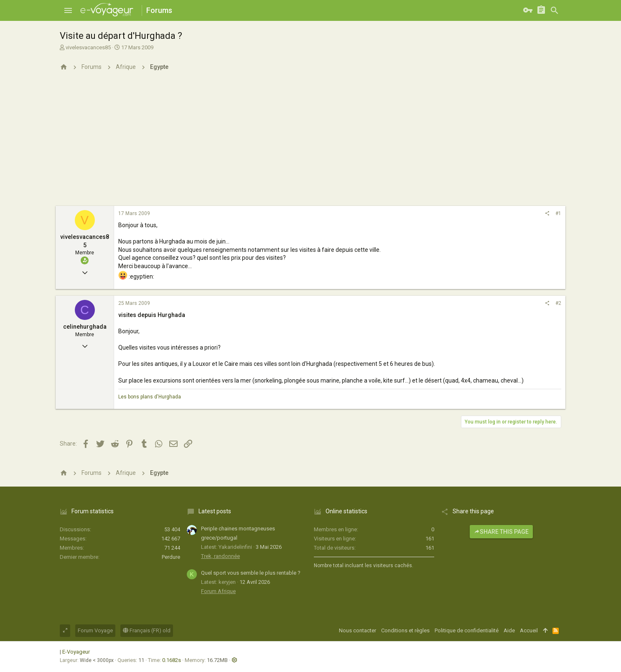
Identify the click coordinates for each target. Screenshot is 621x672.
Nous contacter (358, 630)
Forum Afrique (218, 591)
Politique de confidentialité (467, 630)
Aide (509, 630)
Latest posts (215, 511)
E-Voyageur (76, 652)
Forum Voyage (95, 630)
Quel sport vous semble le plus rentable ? (251, 573)
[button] (68, 10)
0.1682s (172, 660)
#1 (558, 213)
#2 (558, 303)
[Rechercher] (555, 10)
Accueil (529, 630)
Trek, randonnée (220, 556)
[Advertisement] (310, 143)
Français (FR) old (147, 630)
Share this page (501, 532)
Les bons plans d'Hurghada (150, 397)
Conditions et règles (405, 630)
